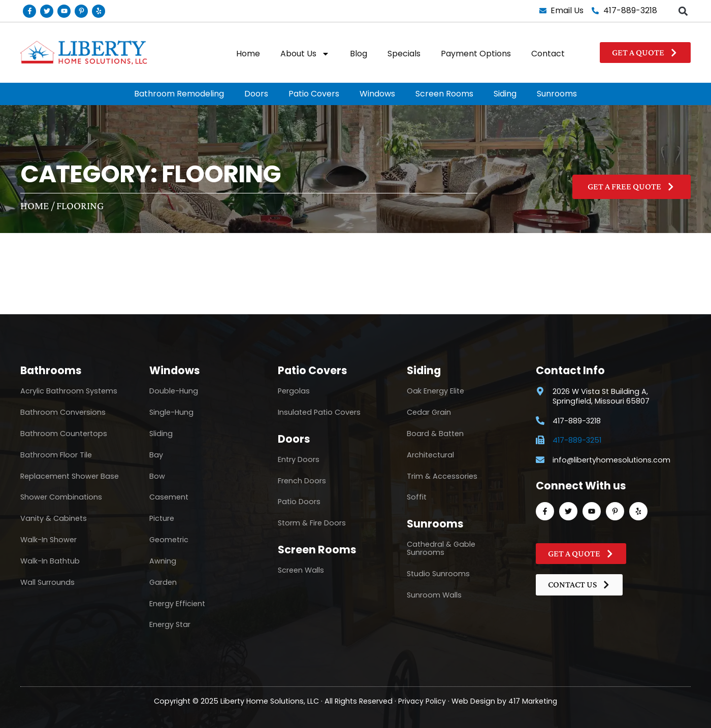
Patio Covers (314, 94)
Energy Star (170, 624)
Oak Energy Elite (435, 391)
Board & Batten (435, 434)
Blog (359, 54)
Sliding (161, 434)
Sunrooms (557, 94)
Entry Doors (299, 459)
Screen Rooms (444, 94)
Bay (156, 455)
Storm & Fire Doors (312, 523)
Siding (505, 94)
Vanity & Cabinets (54, 518)
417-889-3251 (577, 440)
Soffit (417, 497)
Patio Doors (299, 502)
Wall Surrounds (47, 582)
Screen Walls (301, 570)
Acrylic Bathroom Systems (69, 391)
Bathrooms (51, 370)
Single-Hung (171, 412)
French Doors (302, 481)
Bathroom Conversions (63, 412)
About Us (305, 54)
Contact (548, 54)
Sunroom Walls (434, 595)
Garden (163, 582)
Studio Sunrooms (438, 574)
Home (248, 54)
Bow (157, 476)
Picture (162, 518)
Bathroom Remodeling (179, 94)
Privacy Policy (422, 701)
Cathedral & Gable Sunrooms (441, 548)
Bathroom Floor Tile (56, 455)
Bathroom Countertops (64, 434)
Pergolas (294, 391)
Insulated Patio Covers (319, 412)
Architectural (430, 455)
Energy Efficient (177, 604)
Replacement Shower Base (70, 476)
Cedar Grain (429, 412)
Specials (404, 54)
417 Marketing (533, 701)
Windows (377, 94)
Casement (169, 497)
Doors (256, 94)
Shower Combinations (61, 497)
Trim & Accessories (442, 476)
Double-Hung (174, 391)
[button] (683, 11)
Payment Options (476, 54)
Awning (163, 561)
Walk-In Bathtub (50, 561)
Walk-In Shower (49, 540)
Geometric (169, 540)
